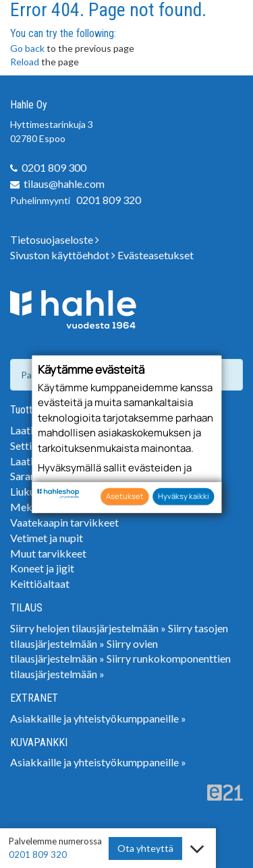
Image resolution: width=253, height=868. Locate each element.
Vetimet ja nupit (47, 538)
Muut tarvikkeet (48, 553)
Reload (25, 62)
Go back (27, 48)
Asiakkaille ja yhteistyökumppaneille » (98, 718)
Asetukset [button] (125, 496)
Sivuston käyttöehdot (63, 255)
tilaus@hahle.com (64, 183)
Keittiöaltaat (40, 583)
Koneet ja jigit (42, 568)
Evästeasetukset (156, 255)
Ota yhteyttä (145, 848)
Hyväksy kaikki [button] (184, 496)
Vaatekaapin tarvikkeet (64, 522)
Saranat (28, 476)
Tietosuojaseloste (55, 239)
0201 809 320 (109, 200)
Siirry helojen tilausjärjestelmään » (88, 628)
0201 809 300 (54, 167)
